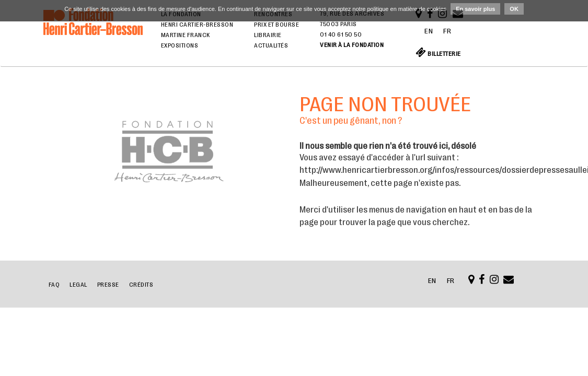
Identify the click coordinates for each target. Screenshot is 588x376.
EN (429, 31)
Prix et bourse (276, 25)
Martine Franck (186, 35)
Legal (78, 285)
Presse (108, 285)
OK (514, 9)
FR (447, 31)
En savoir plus (475, 9)
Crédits (141, 285)
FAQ (54, 285)
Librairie (268, 35)
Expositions (180, 45)
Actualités (271, 45)
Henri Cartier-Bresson (197, 25)
